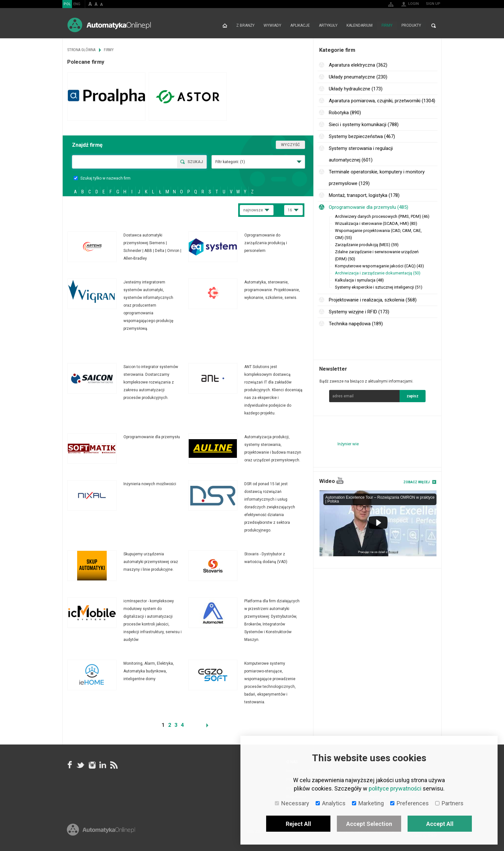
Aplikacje (300, 26)
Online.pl (101, 831)
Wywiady (272, 26)
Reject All (298, 824)
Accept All (440, 824)
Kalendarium (360, 26)
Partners (449, 803)
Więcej (128, 247)
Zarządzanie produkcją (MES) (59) (367, 245)
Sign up (433, 4)
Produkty (411, 26)
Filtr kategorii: (230, 162)
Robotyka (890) (345, 113)
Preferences (410, 803)
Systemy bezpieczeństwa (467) (362, 136)
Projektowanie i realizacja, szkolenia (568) (373, 300)
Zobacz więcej (417, 482)
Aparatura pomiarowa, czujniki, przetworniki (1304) (382, 101)
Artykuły (328, 26)
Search (434, 26)
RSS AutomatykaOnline (113, 765)
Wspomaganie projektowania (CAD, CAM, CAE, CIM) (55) (378, 234)
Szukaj (195, 162)
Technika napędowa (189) (356, 324)
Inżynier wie (348, 444)
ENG (77, 4)
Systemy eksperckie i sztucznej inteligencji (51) (379, 287)
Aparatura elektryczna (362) (358, 65)
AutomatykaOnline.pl (109, 25)
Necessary (292, 803)
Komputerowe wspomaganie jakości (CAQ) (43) (379, 266)
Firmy (387, 26)
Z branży (245, 26)
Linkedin (103, 765)
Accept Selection (369, 824)
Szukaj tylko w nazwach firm (102, 178)
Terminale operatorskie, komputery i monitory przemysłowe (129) (377, 178)
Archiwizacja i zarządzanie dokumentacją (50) (378, 273)
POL (67, 4)
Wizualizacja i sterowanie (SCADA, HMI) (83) (376, 223)
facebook (70, 765)
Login (414, 4)
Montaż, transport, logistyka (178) (364, 195)
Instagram (92, 765)
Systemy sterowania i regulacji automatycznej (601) (361, 154)
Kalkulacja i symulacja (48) (359, 280)
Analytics (331, 803)
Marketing (368, 803)
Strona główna (225, 26)
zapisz (413, 396)
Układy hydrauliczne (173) (356, 89)
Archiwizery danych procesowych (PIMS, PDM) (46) (382, 216)
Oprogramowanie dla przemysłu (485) (369, 207)
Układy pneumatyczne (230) (358, 77)
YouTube (340, 481)
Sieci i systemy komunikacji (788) (364, 125)
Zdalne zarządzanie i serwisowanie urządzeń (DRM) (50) (377, 255)
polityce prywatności (395, 788)
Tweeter (81, 765)
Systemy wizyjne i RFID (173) (359, 312)
